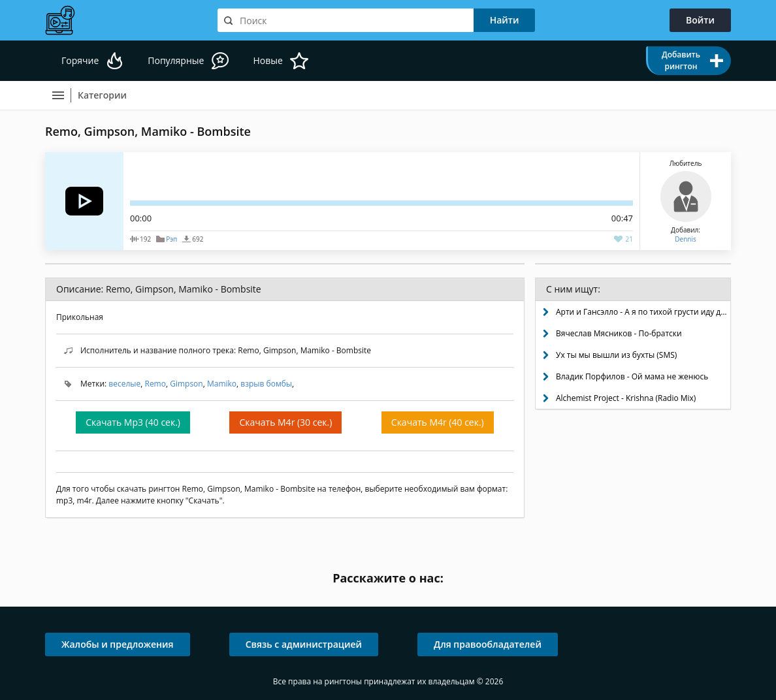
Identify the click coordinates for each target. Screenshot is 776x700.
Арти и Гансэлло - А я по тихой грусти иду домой (643, 312)
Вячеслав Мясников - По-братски (619, 333)
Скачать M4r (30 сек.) (285, 422)
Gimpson (186, 384)
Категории (102, 95)
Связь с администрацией (304, 644)
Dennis (685, 239)
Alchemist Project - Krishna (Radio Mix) (626, 398)
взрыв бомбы (266, 384)
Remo (155, 384)
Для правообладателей (488, 644)
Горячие (80, 60)
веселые (124, 384)
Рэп (171, 239)
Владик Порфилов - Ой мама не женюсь (632, 376)
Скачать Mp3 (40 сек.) (133, 422)
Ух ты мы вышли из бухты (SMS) (616, 355)
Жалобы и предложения (118, 644)
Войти (700, 20)
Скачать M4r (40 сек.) (438, 422)
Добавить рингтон (681, 60)
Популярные (176, 60)
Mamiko (222, 384)
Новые (267, 60)
